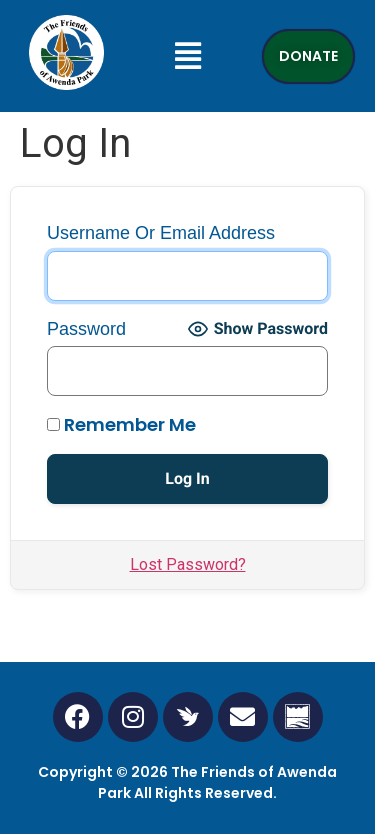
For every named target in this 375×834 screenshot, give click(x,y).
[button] (187, 56)
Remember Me (121, 425)
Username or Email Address (161, 233)
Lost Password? (188, 564)
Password (86, 329)
